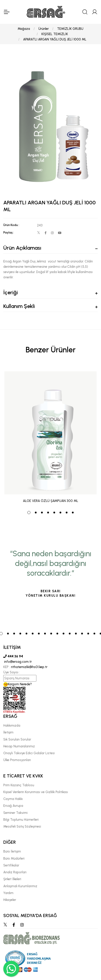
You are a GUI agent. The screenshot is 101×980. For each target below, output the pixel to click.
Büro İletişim (12, 851)
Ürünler (44, 29)
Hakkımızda (12, 726)
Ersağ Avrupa (13, 806)
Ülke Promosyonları (17, 760)
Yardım (8, 893)
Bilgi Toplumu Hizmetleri (21, 820)
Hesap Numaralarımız (19, 746)
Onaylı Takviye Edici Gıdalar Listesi (29, 753)
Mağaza (24, 29)
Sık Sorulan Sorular (17, 739)
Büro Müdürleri (14, 858)
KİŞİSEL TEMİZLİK (55, 34)
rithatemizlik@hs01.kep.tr (29, 667)
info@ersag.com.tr (18, 662)
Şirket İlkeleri (12, 879)
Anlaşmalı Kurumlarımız (20, 886)
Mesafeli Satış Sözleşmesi (22, 826)
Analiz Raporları (15, 872)
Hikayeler (10, 900)
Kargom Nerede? (18, 684)
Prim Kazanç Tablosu (19, 785)
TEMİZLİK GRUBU (70, 29)
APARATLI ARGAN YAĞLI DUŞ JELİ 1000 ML (55, 39)
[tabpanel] (50, 435)
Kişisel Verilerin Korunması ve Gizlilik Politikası (36, 792)
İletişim (8, 732)
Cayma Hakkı (13, 799)
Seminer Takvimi (15, 813)
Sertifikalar (11, 865)
